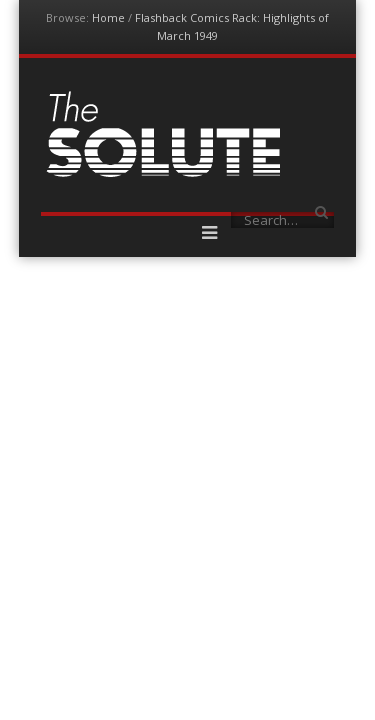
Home (108, 17)
